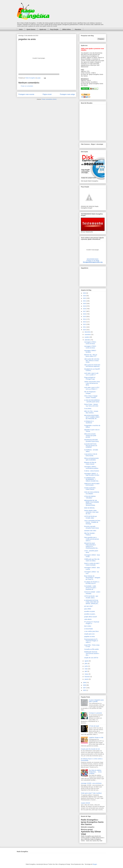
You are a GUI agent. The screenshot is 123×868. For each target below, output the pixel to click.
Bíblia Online (67, 29)
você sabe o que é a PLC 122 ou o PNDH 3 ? (92, 388)
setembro (88, 340)
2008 (85, 685)
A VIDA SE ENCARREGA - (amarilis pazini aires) (92, 401)
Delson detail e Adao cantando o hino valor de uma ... (91, 512)
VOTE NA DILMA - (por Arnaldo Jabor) (91, 597)
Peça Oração (54, 29)
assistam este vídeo (90, 531)
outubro (87, 337)
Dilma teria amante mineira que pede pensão (90, 436)
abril (86, 671)
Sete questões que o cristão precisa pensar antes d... (92, 539)
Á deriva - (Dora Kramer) (92, 471)
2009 (85, 683)
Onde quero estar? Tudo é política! (91, 793)
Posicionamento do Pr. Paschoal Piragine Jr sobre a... (91, 641)
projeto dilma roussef (91, 617)
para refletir (88, 609)
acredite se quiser (90, 611)
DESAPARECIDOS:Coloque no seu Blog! (93, 260)
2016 (85, 314)
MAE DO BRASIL (90, 508)
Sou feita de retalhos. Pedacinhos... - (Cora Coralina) (95, 772)
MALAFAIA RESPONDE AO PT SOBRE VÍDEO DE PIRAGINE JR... (92, 417)
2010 (85, 330)
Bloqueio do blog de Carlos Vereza (90, 463)
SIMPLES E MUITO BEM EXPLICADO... (92, 484)
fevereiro (87, 677)
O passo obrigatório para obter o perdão (96, 701)
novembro (88, 335)
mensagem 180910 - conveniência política (91, 467)
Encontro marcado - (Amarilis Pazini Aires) (92, 527)
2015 (85, 317)
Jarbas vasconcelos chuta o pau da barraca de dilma (92, 383)
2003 (85, 690)
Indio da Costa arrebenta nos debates (92, 493)
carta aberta (88, 619)
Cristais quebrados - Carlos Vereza (90, 489)
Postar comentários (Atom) (49, 99)
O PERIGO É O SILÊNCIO (89, 422)
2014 (85, 319)
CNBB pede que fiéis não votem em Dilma (92, 560)
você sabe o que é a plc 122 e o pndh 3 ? (91, 374)
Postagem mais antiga (67, 94)
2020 (85, 304)
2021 (85, 301)
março (87, 674)
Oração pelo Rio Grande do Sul (90, 749)
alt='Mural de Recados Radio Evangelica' (93, 122)
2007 (85, 688)
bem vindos (88, 626)
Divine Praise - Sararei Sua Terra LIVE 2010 (91, 405)
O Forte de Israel (94, 726)
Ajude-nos (43, 29)
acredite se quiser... (90, 614)
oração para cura (89, 634)
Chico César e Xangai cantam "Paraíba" (91, 397)
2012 (85, 324)
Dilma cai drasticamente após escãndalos (91, 459)
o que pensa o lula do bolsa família (91, 455)
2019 (85, 306)
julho (86, 663)
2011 (85, 327)
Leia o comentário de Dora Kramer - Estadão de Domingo (92, 522)
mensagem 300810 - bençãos (90, 351)
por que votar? (89, 606)
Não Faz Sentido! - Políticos (90, 534)
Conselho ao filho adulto (91, 649)
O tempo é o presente (95, 713)
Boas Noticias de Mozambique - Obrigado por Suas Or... (92, 578)
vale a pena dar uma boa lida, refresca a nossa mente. (92, 361)
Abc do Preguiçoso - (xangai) (90, 392)
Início (21, 29)
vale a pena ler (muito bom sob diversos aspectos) (92, 366)
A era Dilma (88, 409)
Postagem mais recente (26, 94)
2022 (85, 298)
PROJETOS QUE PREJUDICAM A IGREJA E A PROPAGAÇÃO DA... (91, 546)
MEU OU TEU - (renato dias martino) (91, 412)
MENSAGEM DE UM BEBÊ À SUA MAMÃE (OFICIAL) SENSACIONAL (92, 503)
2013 (85, 322)
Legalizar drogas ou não (96, 738)
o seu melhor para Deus (91, 631)
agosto (87, 661)
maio (86, 669)
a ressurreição (89, 629)
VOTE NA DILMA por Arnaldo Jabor (91, 517)
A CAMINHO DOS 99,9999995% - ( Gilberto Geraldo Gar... (92, 479)
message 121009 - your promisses (91, 783)
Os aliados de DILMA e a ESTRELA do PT (92, 583)
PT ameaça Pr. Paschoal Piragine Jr (92, 623)
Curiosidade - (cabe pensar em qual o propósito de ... (90, 588)
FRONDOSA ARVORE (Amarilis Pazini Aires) (92, 441)
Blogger (95, 864)
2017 (85, 311)
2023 (85, 296)
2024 (85, 293)
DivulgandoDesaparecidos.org (93, 262)
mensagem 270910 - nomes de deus (90, 343)
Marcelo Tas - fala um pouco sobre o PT (91, 356)
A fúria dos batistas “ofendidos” (90, 497)
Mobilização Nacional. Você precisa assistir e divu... (92, 653)
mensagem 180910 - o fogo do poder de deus (92, 474)
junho (86, 666)
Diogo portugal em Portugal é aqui (90, 378)
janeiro (87, 679)
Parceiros (78, 29)
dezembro (88, 332)
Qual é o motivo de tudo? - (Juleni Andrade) (92, 564)
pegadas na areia (89, 636)
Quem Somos (31, 29)
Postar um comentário (27, 86)
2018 (85, 309)
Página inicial (47, 94)
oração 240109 (85, 803)
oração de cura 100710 (91, 658)
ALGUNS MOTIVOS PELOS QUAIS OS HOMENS (91, 446)
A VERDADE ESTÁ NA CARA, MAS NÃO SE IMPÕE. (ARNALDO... (92, 602)
